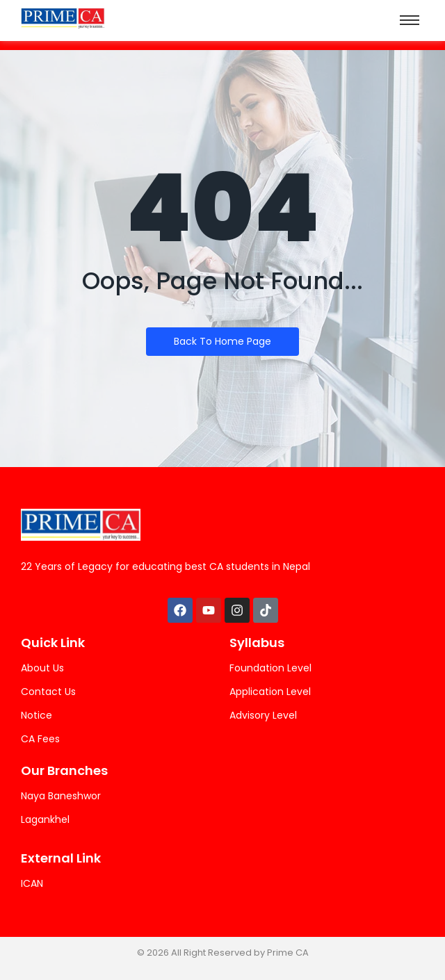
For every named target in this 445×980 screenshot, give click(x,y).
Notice (37, 715)
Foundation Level (270, 668)
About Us (42, 668)
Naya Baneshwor (61, 796)
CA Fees (40, 739)
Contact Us (48, 692)
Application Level (270, 692)
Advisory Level (263, 715)
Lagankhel (45, 819)
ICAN (32, 883)
